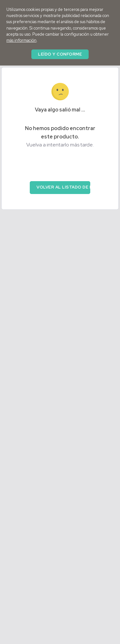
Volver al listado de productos (63, 187)
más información (21, 40)
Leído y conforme (60, 54)
